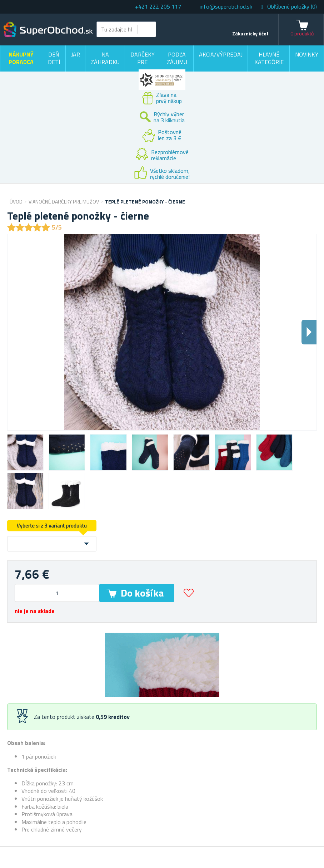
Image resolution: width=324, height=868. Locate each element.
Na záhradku (105, 58)
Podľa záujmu (177, 58)
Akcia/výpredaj (221, 54)
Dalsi (309, 332)
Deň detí (54, 58)
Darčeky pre (143, 58)
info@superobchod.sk (226, 6)
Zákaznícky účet (250, 33)
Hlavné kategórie (269, 58)
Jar (76, 54)
